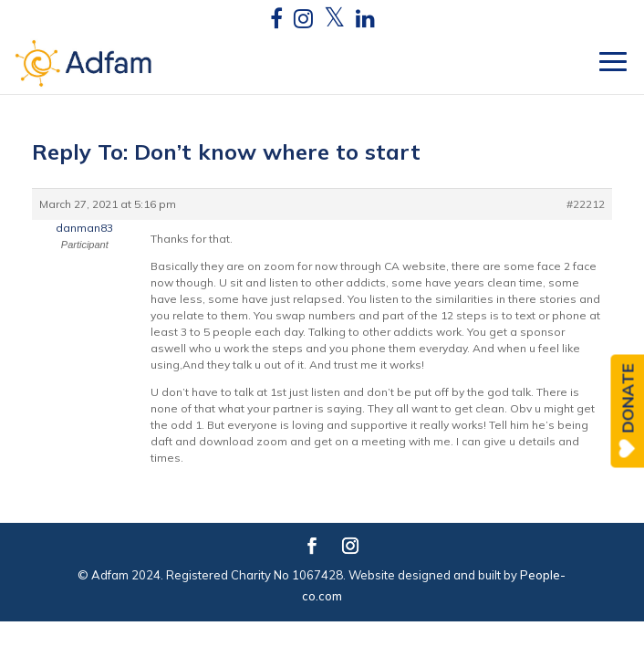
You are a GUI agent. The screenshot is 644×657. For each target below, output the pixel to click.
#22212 (586, 204)
